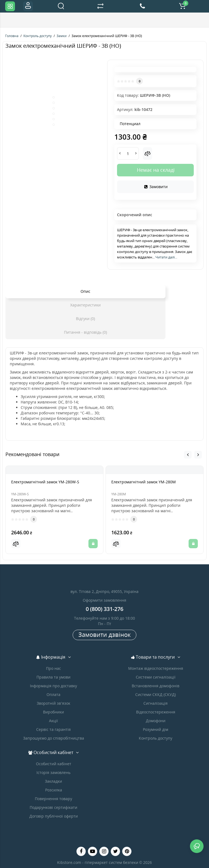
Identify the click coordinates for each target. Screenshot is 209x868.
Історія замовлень (53, 772)
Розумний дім (156, 729)
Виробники (53, 712)
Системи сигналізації (156, 677)
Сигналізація (156, 703)
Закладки (53, 781)
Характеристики (85, 305)
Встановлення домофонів (156, 686)
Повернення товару (53, 799)
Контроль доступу (156, 738)
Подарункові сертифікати (53, 807)
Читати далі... (166, 257)
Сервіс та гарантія (53, 729)
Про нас (53, 668)
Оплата (53, 694)
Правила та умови (53, 677)
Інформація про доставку (53, 686)
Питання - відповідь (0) (85, 332)
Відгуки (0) (85, 319)
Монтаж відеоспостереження (156, 668)
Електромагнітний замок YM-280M (144, 482)
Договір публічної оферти (54, 816)
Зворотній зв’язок (53, 703)
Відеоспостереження (156, 712)
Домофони (156, 721)
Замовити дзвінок (104, 634)
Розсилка (54, 790)
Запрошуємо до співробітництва (54, 738)
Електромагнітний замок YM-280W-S (45, 482)
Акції (53, 721)
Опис (85, 291)
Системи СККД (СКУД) (156, 694)
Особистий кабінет (54, 764)
